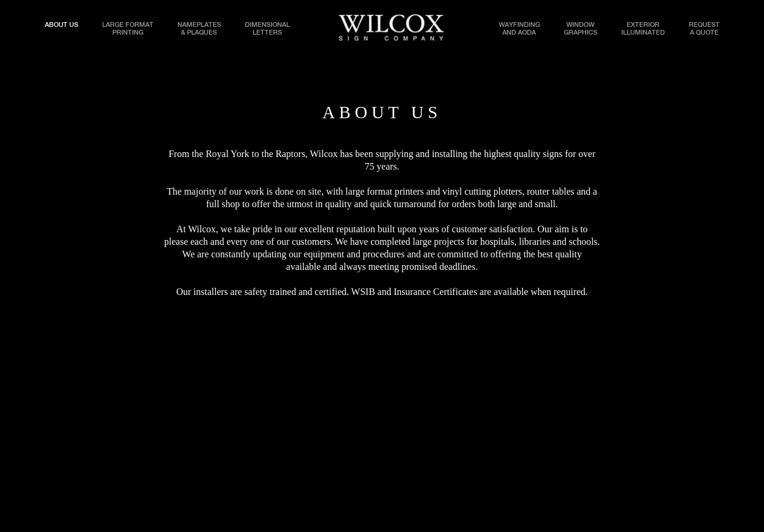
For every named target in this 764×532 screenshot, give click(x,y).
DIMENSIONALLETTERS (267, 26)
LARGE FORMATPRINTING (128, 26)
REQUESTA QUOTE (704, 26)
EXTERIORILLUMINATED (643, 26)
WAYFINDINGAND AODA (519, 26)
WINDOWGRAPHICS (581, 26)
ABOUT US (62, 25)
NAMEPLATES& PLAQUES (199, 26)
